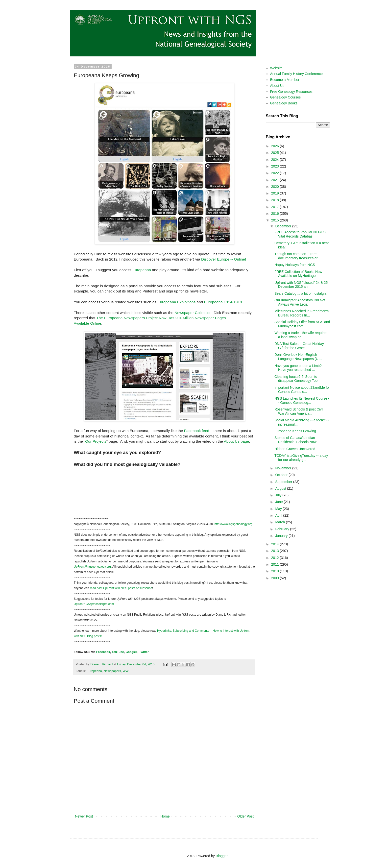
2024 (276, 160)
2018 (276, 200)
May (279, 509)
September (284, 482)
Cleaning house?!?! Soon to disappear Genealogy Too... (297, 379)
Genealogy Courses (286, 97)
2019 (276, 193)
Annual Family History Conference (296, 74)
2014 (276, 544)
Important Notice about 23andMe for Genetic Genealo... (302, 390)
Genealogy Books (284, 103)
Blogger (222, 856)
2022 (276, 173)
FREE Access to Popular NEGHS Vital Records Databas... (300, 234)
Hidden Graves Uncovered (295, 449)
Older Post (245, 816)
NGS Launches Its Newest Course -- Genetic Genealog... (302, 400)
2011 (276, 564)
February (283, 529)
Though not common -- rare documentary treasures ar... (297, 256)
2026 (276, 146)
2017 (276, 207)
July (279, 495)
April (279, 515)
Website (276, 68)
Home (165, 816)
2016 (276, 214)
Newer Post (84, 816)
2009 (276, 578)
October (282, 475)
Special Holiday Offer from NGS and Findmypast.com (302, 324)
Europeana (142, 270)
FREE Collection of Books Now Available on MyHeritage (298, 274)
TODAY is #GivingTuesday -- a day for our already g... (301, 458)
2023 (276, 166)
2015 (276, 220)
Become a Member (285, 80)
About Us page (237, 441)
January (282, 536)
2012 (276, 558)
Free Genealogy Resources (291, 92)
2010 (276, 571)
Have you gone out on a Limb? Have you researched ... (298, 368)
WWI (126, 671)
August (281, 488)
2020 (276, 187)
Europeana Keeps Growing (295, 431)
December (284, 226)
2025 (276, 153)
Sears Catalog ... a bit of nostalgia (300, 293)
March (280, 522)
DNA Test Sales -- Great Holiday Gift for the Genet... (299, 346)
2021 (276, 180)
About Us (277, 86)
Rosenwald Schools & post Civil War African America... (299, 411)
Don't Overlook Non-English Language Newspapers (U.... (298, 357)
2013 (276, 551)
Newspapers (112, 671)
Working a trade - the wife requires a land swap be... (301, 335)
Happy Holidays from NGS (295, 265)
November (284, 468)
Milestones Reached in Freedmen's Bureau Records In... (302, 313)
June (279, 502)
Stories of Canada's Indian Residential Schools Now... (297, 440)
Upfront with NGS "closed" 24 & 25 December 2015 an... (301, 285)
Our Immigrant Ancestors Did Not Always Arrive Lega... (300, 302)
